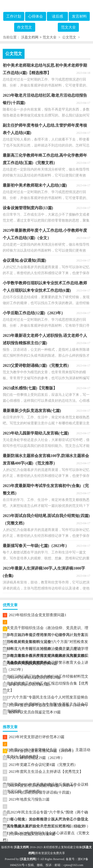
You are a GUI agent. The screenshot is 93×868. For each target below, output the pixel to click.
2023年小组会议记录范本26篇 (33, 664)
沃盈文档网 (30, 38)
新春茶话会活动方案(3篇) (30, 684)
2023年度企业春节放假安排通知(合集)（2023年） (49, 705)
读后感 (57, 16)
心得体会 (35, 16)
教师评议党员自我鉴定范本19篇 (35, 712)
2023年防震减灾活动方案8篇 (32, 834)
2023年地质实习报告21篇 (29, 799)
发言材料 (79, 16)
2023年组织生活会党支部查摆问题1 (38, 615)
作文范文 (25, 27)
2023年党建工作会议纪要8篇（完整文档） (43, 765)
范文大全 (68, 27)
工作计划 (14, 16)
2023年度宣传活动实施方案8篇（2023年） (43, 785)
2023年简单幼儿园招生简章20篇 (35, 677)
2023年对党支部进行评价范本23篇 (37, 737)
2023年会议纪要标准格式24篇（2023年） (42, 751)
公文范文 (69, 38)
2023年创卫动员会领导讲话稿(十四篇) (40, 792)
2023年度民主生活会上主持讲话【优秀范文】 (46, 772)
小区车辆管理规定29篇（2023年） (37, 758)
